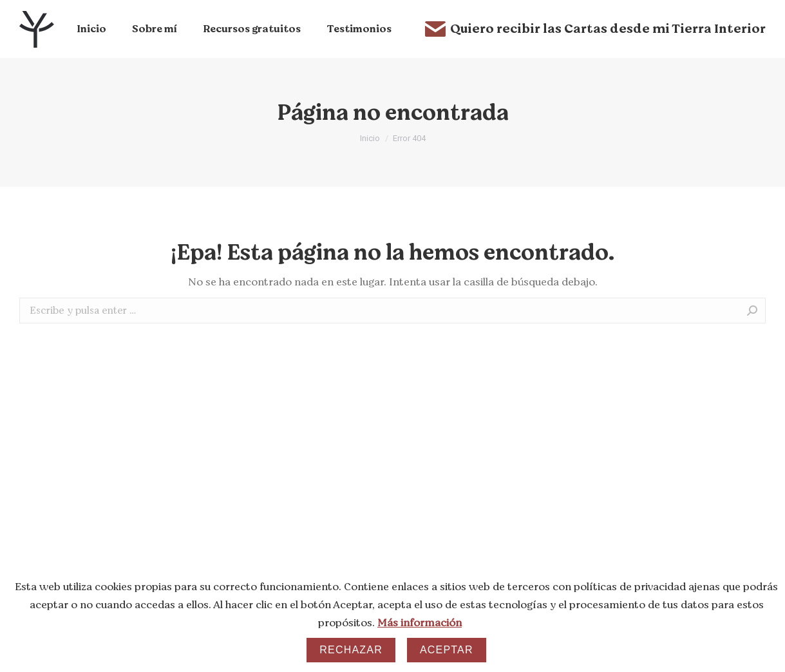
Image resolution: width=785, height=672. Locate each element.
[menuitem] (91, 29)
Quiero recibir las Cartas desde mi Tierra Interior (595, 29)
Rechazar (351, 650)
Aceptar (447, 650)
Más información (420, 623)
